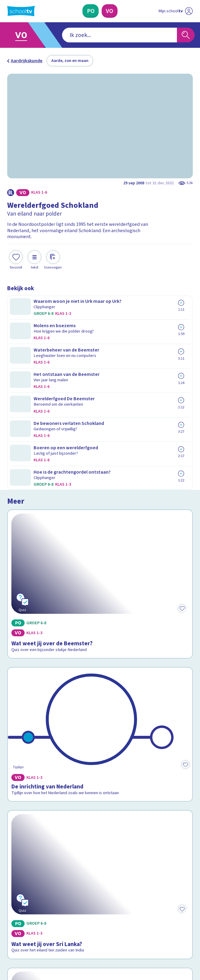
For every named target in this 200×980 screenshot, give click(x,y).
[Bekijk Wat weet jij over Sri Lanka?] (100, 541)
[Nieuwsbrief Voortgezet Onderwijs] (132, 881)
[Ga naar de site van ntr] (170, 944)
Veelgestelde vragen (34, 818)
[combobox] (91, 35)
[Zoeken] (186, 35)
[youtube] (50, 929)
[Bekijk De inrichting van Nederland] (100, 446)
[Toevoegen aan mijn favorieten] (16, 254)
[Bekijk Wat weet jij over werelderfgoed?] (100, 653)
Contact (17, 810)
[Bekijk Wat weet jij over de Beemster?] (100, 351)
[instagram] (23, 929)
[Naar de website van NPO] (189, 11)
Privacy (17, 835)
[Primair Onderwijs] (91, 11)
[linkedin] (37, 929)
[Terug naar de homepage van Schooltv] (21, 11)
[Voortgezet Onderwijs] (110, 11)
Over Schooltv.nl (28, 827)
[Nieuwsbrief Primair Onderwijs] (68, 881)
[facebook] (10, 929)
